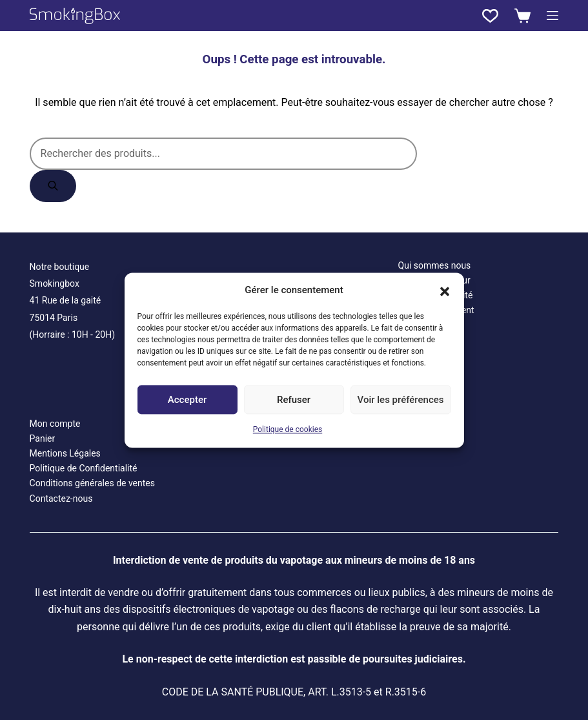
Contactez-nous (61, 499)
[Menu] (553, 15)
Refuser (294, 400)
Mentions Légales (65, 453)
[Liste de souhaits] (490, 16)
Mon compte (55, 424)
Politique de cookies (288, 430)
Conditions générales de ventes (92, 483)
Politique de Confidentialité (84, 468)
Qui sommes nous (435, 265)
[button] (445, 290)
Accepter (187, 400)
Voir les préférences (401, 400)
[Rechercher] (53, 186)
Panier (43, 438)
